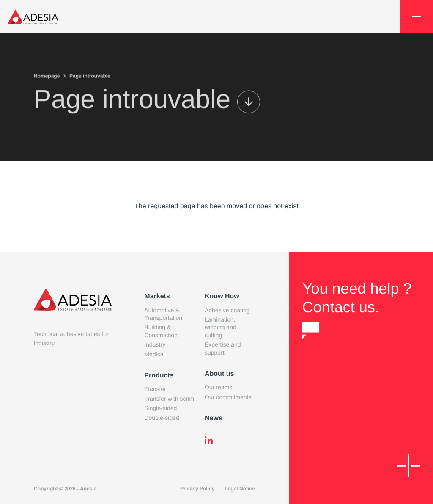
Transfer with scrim (169, 399)
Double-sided (162, 418)
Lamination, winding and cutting (221, 327)
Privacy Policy (197, 489)
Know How (222, 296)
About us (219, 374)
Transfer (155, 389)
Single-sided (160, 408)
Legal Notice (240, 489)
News (214, 418)
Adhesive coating (227, 310)
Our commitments (228, 397)
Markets (157, 296)
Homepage (47, 75)
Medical (154, 354)
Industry (155, 344)
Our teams (218, 387)
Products (159, 376)
